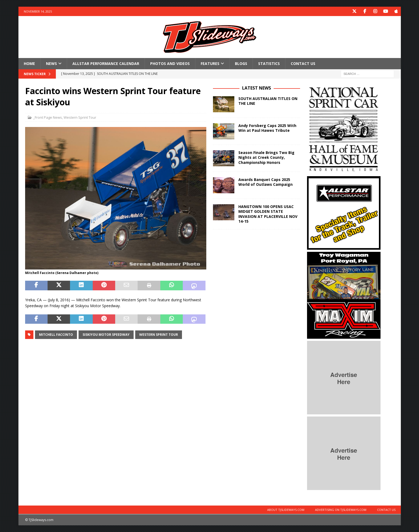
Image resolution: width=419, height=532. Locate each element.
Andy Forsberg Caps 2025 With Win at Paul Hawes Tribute (267, 128)
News (51, 63)
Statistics (269, 63)
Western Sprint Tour (80, 117)
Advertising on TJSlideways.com (341, 510)
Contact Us (303, 63)
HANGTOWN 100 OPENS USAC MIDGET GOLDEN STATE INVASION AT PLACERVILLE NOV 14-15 (268, 214)
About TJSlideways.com (286, 510)
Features (210, 63)
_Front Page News (48, 117)
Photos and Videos (170, 63)
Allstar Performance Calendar (106, 63)
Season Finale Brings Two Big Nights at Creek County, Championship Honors (266, 157)
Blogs (241, 63)
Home (29, 63)
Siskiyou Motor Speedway (106, 335)
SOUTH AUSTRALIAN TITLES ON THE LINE (268, 101)
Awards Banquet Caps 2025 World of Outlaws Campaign (265, 182)
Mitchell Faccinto (56, 335)
